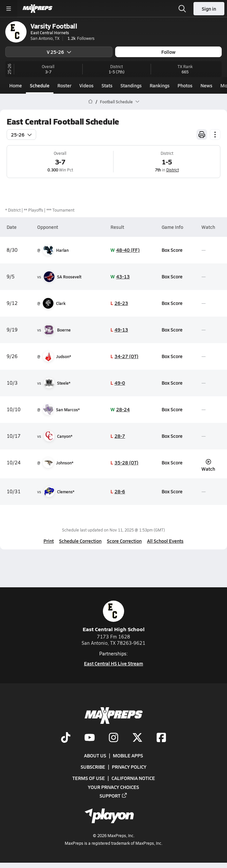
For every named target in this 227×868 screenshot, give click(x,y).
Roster (64, 85)
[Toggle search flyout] (182, 9)
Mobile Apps (128, 756)
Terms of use (89, 778)
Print (49, 541)
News (206, 85)
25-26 (21, 135)
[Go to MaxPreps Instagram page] (113, 738)
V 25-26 (59, 52)
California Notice (133, 778)
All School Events (165, 541)
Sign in (209, 9)
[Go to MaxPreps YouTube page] (90, 738)
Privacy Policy (129, 767)
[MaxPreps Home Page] (90, 102)
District (173, 170)
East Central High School (114, 617)
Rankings (160, 85)
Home (16, 85)
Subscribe (93, 767)
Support (113, 796)
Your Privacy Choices (113, 787)
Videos (86, 85)
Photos (185, 85)
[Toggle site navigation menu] (9, 9)
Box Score (172, 250)
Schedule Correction (80, 541)
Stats (107, 85)
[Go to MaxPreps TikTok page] (66, 738)
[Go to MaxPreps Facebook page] (161, 738)
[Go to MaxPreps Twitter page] (137, 738)
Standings (131, 85)
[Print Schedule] (202, 135)
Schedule (40, 85)
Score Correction (124, 541)
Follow (168, 52)
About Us (95, 756)
